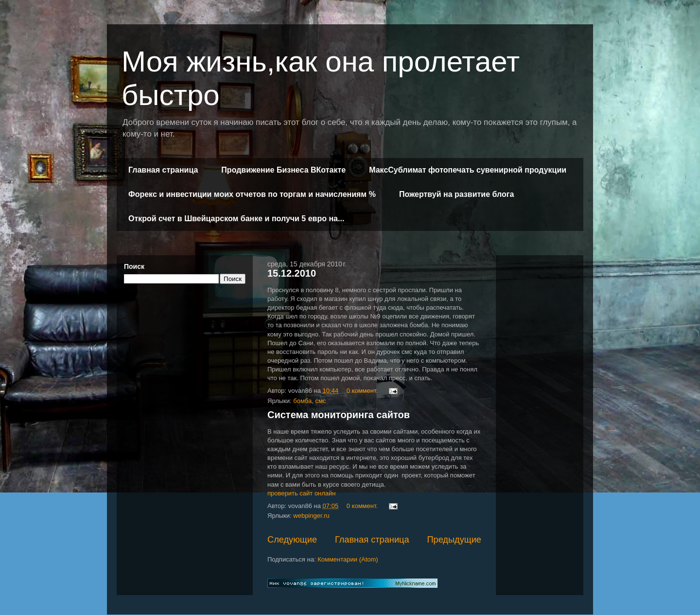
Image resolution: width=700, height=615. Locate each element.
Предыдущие (454, 540)
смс (320, 401)
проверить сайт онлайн (302, 493)
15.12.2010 (292, 273)
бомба (302, 401)
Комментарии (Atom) (348, 559)
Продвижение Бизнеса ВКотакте (283, 170)
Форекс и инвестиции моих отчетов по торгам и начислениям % (252, 194)
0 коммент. (362, 391)
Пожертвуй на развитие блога (456, 194)
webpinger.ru (311, 516)
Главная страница (163, 170)
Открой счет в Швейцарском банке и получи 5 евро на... (236, 219)
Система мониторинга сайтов (339, 415)
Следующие (292, 540)
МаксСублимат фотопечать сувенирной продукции (468, 170)
